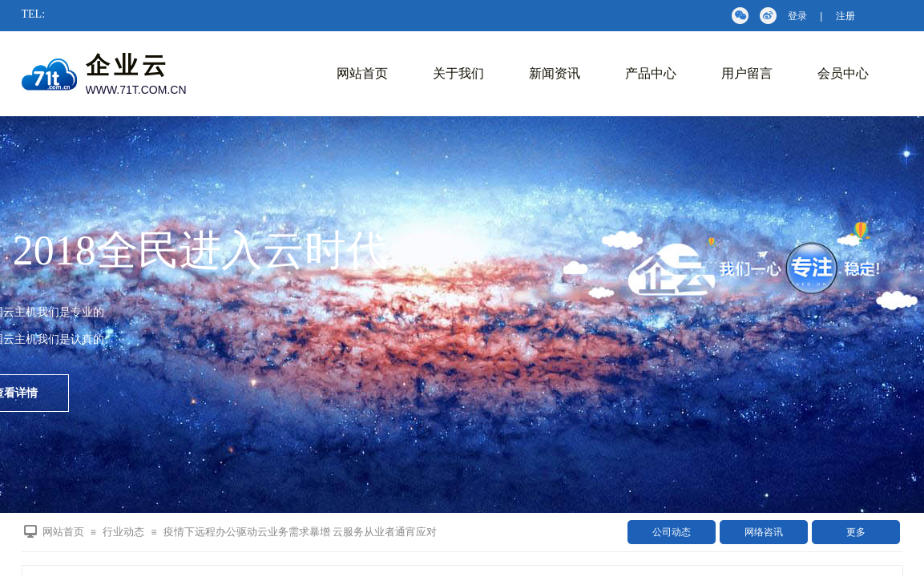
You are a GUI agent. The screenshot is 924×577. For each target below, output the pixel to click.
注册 (845, 16)
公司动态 (672, 532)
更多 (856, 532)
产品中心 (651, 73)
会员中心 (843, 73)
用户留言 (747, 73)
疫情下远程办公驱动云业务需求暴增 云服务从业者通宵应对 (300, 532)
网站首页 (362, 73)
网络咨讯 (764, 532)
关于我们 (458, 73)
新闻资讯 (555, 73)
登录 (797, 16)
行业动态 (123, 532)
